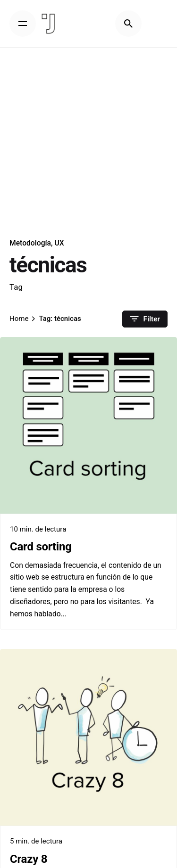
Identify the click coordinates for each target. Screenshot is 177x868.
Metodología (30, 243)
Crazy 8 (29, 859)
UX (59, 243)
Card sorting (41, 547)
